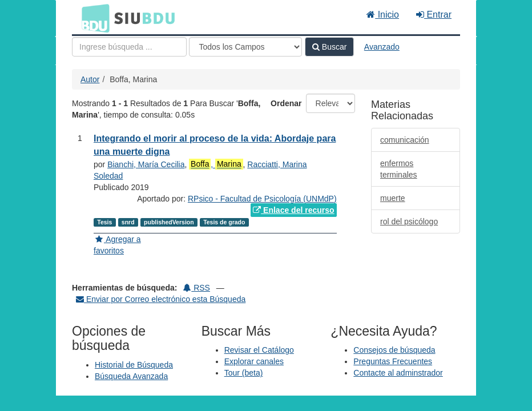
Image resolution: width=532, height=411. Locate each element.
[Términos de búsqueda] (129, 47)
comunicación (405, 140)
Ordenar (286, 103)
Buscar (329, 47)
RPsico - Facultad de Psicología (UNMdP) (262, 199)
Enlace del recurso (293, 210)
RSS (197, 288)
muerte (393, 198)
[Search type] (245, 47)
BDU (92, 18)
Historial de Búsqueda (134, 365)
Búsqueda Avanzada (131, 376)
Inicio (383, 15)
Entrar (434, 15)
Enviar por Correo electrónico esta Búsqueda (161, 299)
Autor (90, 79)
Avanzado (382, 47)
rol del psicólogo (409, 221)
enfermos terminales (399, 169)
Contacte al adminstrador (398, 373)
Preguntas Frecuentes (393, 361)
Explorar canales (254, 361)
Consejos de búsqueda (394, 350)
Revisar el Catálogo (259, 350)
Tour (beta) (244, 373)
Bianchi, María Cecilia (146, 164)
